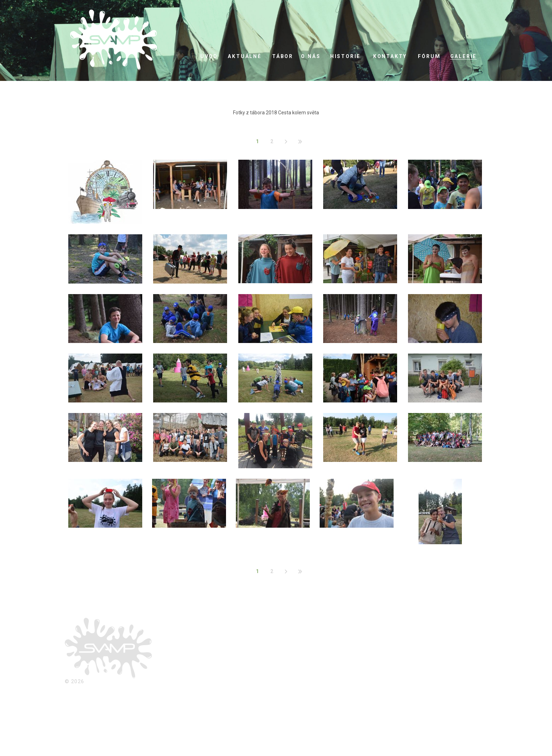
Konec (300, 141)
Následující (286, 141)
